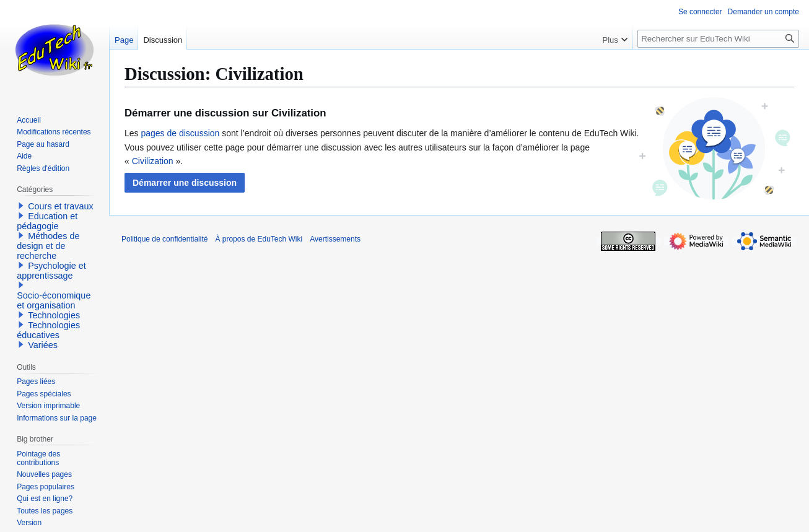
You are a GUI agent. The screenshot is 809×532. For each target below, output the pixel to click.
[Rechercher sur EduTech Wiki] (718, 39)
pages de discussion (180, 133)
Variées (43, 345)
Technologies (54, 315)
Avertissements (335, 239)
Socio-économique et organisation (54, 300)
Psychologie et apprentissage (51, 271)
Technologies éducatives (48, 330)
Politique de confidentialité (164, 239)
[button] (185, 183)
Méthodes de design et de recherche (48, 246)
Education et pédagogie (47, 221)
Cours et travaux (61, 206)
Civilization (153, 161)
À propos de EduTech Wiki (259, 239)
